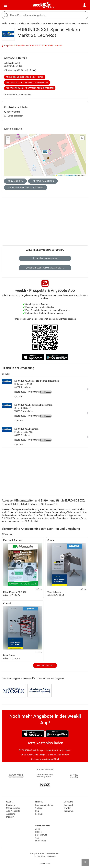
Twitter (67, 808)
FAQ (37, 811)
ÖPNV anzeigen (15, 181)
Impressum (40, 841)
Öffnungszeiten (13, 808)
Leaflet (59, 175)
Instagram (69, 811)
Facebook (69, 805)
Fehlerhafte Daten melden (17, 95)
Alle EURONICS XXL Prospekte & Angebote (27, 82)
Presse (38, 832)
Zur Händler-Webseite (45, 258)
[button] (82, 138)
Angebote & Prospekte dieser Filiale (25, 77)
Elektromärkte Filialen (30, 23)
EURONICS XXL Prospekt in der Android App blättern (45, 750)
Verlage (39, 808)
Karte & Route (13, 129)
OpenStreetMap (71, 175)
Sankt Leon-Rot (9, 23)
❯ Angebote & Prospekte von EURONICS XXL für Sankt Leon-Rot (32, 46)
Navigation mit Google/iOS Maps (26, 188)
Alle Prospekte (45, 665)
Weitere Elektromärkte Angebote (45, 268)
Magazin (10, 817)
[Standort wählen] (84, 5)
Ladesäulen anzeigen (43, 181)
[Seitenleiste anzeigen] (85, 862)
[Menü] (6, 5)
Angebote (11, 814)
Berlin (52, 7)
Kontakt (39, 814)
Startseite (11, 805)
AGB (37, 838)
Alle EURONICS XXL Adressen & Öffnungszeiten (30, 88)
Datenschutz (41, 835)
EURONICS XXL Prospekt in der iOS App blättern (45, 755)
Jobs (37, 829)
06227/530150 (12, 112)
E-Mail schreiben (14, 116)
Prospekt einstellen (44, 805)
